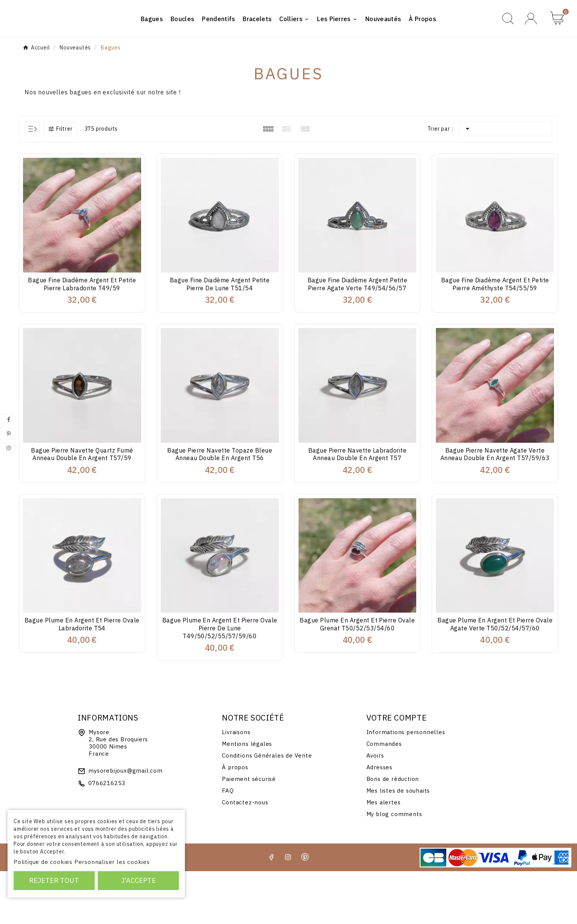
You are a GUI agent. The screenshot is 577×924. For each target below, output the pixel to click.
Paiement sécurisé (249, 832)
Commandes (384, 797)
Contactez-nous (245, 855)
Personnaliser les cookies (112, 862)
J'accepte (138, 880)
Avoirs (375, 808)
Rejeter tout (54, 880)
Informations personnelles (406, 785)
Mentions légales (247, 797)
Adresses (379, 820)
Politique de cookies (43, 862)
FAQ (228, 843)
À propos (235, 820)
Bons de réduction (393, 832)
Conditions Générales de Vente (267, 808)
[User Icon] (532, 45)
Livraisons (236, 785)
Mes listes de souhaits (398, 843)
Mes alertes (384, 855)
